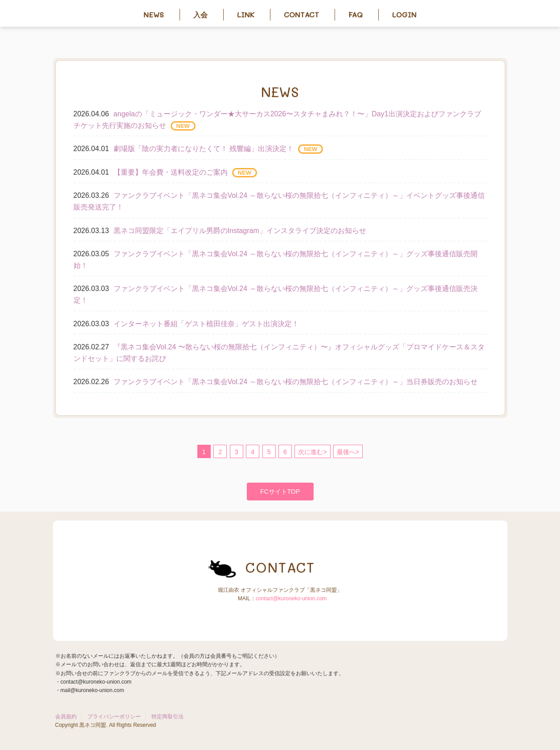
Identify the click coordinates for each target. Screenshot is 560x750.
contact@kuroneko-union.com (291, 598)
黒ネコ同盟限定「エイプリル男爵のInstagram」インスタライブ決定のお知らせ (240, 231)
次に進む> (312, 452)
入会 (200, 14)
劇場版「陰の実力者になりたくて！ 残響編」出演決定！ (204, 149)
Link (246, 14)
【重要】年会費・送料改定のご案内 (171, 172)
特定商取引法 (168, 717)
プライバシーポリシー (114, 717)
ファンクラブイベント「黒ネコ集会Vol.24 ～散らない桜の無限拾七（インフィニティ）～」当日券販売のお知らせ (296, 382)
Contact (301, 14)
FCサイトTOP (280, 492)
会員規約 (66, 717)
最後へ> (348, 452)
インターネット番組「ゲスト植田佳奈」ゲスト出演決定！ (206, 324)
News (154, 14)
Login (404, 14)
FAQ (356, 14)
